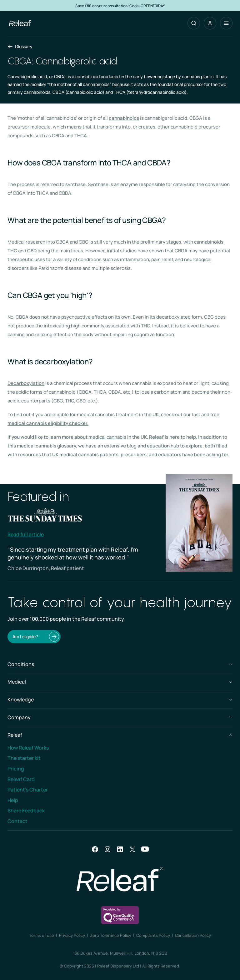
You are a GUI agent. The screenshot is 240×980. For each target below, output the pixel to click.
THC (12, 251)
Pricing (16, 769)
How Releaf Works (28, 748)
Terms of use (42, 935)
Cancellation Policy (193, 935)
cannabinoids (124, 118)
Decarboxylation (26, 383)
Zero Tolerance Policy (111, 935)
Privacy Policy (72, 935)
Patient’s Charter (28, 790)
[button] (210, 23)
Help (13, 800)
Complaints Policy (153, 935)
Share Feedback (26, 811)
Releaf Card (21, 779)
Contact (17, 821)
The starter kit (24, 758)
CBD (32, 251)
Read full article (26, 534)
